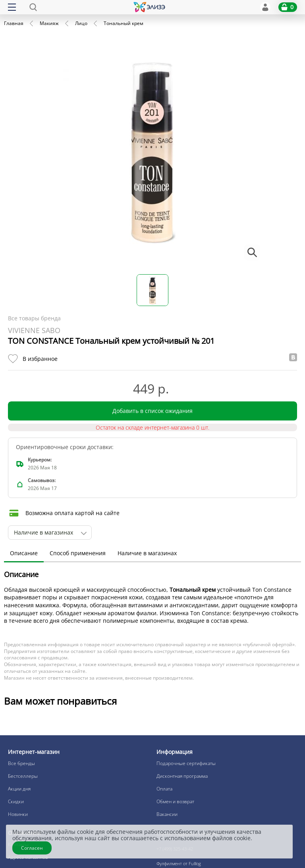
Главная (14, 23)
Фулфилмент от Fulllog (179, 863)
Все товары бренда (34, 318)
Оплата (164, 789)
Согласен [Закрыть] (32, 848)
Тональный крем (124, 23)
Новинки (18, 814)
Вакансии (167, 814)
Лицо (81, 23)
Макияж (49, 23)
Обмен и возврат (175, 801)
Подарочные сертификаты (186, 763)
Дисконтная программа (182, 776)
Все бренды (21, 763)
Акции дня (19, 789)
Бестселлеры (23, 776)
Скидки (16, 801)
